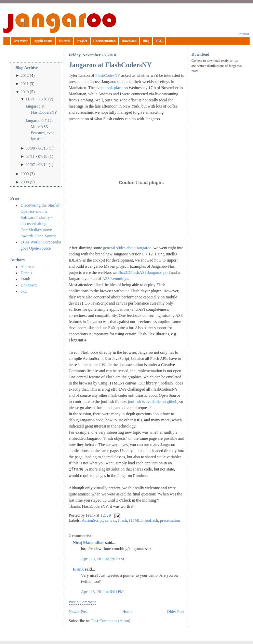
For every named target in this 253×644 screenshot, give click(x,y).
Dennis (26, 273)
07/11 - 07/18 (37, 156)
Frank (25, 279)
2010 (25, 92)
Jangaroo (60, 23)
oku (24, 291)
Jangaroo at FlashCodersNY (41, 109)
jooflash (151, 520)
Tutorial (64, 41)
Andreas (27, 267)
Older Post (176, 612)
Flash (122, 520)
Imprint (244, 34)
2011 (25, 84)
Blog (146, 41)
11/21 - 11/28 (37, 99)
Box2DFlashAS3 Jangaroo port (144, 272)
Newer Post (78, 612)
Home (127, 612)
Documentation (105, 41)
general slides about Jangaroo (127, 248)
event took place (109, 88)
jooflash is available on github (153, 402)
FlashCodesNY (108, 75)
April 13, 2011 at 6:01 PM (102, 592)
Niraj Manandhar (89, 543)
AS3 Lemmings (115, 279)
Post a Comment (82, 602)
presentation (170, 520)
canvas (111, 520)
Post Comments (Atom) (111, 621)
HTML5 (136, 520)
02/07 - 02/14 (37, 165)
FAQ (159, 41)
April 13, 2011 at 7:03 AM (103, 559)
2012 (25, 75)
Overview (21, 41)
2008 (25, 182)
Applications (43, 41)
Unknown (29, 285)
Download (129, 41)
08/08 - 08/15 (37, 148)
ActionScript (92, 520)
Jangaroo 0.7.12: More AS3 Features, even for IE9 (40, 130)
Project (82, 41)
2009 (25, 174)
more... (196, 71)
